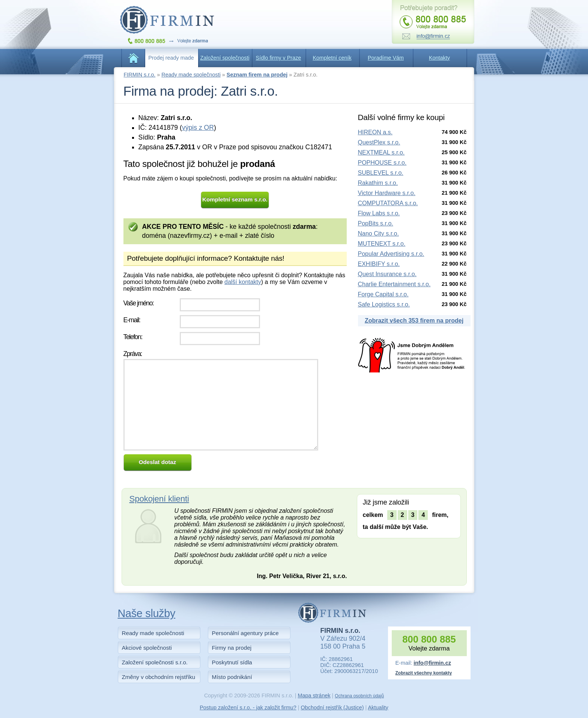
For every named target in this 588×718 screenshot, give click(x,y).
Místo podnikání (232, 677)
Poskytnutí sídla (232, 662)
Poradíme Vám (386, 58)
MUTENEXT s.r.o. (382, 244)
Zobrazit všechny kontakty (424, 673)
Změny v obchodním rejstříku (159, 677)
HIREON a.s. (375, 132)
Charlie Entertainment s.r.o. (394, 284)
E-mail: (132, 320)
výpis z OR (198, 128)
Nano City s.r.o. (378, 234)
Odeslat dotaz (158, 462)
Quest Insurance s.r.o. (387, 274)
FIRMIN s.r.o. (140, 75)
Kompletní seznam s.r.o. (235, 199)
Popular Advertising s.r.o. (391, 254)
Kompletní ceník (332, 58)
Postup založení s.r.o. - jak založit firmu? (248, 707)
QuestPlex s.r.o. (379, 142)
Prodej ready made (171, 58)
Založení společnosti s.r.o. (155, 662)
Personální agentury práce (245, 633)
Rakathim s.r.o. (378, 183)
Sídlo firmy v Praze (279, 58)
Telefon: (133, 337)
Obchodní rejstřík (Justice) (332, 707)
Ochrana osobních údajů (359, 696)
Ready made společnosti (191, 75)
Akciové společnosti (147, 648)
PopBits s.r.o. (376, 223)
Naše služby (147, 613)
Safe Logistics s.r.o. (384, 304)
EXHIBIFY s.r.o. (379, 264)
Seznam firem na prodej (257, 75)
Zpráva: (133, 354)
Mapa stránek (314, 695)
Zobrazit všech (414, 321)
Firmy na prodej (232, 648)
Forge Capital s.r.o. (383, 294)
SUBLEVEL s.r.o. (381, 173)
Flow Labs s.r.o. (379, 213)
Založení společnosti (225, 58)
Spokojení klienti (159, 499)
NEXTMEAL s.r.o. (381, 152)
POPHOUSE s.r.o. (382, 163)
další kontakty (243, 282)
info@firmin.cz (432, 663)
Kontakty (439, 58)
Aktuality (378, 707)
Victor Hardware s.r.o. (387, 193)
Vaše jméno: (139, 303)
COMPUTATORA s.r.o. (388, 203)
